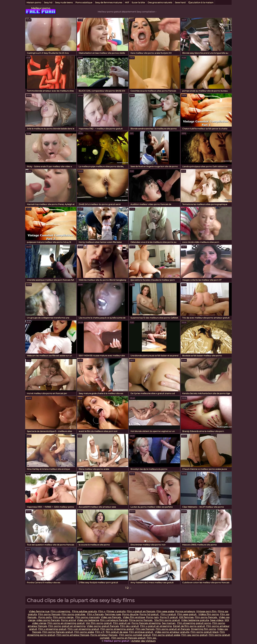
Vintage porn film (206, 611)
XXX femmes (186, 617)
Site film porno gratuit (167, 620)
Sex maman (169, 623)
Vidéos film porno (209, 614)
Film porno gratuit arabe (166, 635)
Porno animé (68, 620)
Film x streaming (61, 611)
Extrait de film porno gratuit (189, 626)
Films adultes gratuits (84, 611)
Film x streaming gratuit (52, 629)
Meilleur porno (41, 8)
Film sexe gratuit (187, 614)
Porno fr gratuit (169, 617)
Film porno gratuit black (204, 632)
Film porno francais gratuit (58, 632)
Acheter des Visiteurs (143, 641)
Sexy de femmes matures (109, 2)
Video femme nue (39, 611)
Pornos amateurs (185, 611)
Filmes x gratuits (116, 611)
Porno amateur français (104, 635)
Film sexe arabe (165, 611)
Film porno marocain (87, 617)
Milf (127, 2)
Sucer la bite (138, 2)
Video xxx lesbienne (88, 620)
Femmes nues (113, 614)
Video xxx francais (111, 617)
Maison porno (34, 2)
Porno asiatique (84, 2)
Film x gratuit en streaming (156, 626)
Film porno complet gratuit (135, 635)
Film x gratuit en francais (141, 611)
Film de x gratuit (129, 626)
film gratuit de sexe (117, 632)
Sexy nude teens (64, 2)
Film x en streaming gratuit (83, 629)
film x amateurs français (114, 620)
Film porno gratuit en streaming (67, 626)
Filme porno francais (141, 620)
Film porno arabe (84, 632)
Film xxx (152, 638)
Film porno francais (49, 614)
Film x (102, 611)
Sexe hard (180, 2)
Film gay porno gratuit (194, 635)
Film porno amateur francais (73, 635)
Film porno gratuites (74, 614)
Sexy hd (48, 2)
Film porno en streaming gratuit (66, 623)
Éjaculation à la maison (201, 2)
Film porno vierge (63, 617)
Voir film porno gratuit (99, 623)
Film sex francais (145, 629)
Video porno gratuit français (103, 626)
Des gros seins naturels (160, 2)
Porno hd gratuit (149, 614)
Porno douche (130, 614)
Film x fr (100, 632)
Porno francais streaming (146, 623)
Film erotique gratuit (141, 632)
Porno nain (152, 617)
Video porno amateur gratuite (172, 632)
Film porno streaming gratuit (117, 629)
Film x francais (95, 614)
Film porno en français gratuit (128, 638)
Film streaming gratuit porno (194, 623)
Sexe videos (217, 620)
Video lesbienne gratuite (195, 620)
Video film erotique (134, 617)
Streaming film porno (203, 629)
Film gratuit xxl (122, 623)
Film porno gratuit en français (173, 629)
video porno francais (48, 620)
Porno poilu (45, 617)
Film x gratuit (168, 614)
